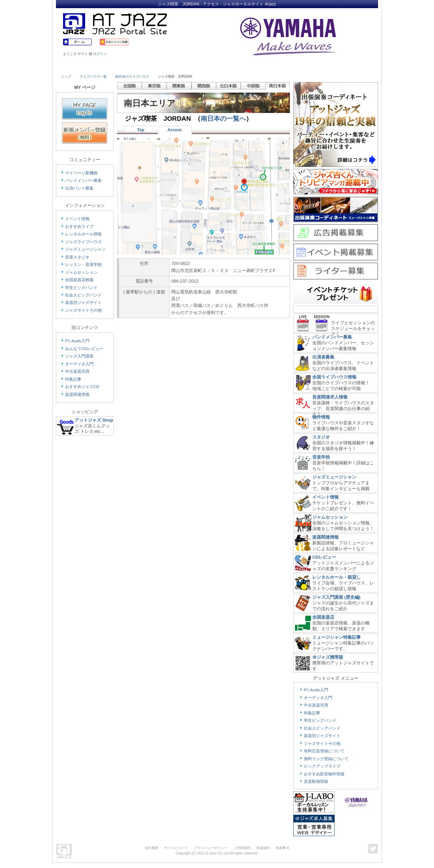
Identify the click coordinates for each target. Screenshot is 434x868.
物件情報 (321, 417)
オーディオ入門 (79, 364)
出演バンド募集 (79, 188)
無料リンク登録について (326, 759)
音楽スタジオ (77, 257)
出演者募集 (323, 357)
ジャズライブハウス (83, 242)
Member (353, 67)
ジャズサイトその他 (83, 310)
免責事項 (282, 848)
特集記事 (73, 379)
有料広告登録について (324, 751)
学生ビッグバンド (81, 288)
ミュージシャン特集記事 (337, 637)
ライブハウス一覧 (93, 76)
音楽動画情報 (316, 782)
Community (276, 67)
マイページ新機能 (81, 173)
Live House (80, 67)
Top (141, 130)
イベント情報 (77, 219)
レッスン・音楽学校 (83, 265)
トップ (66, 76)
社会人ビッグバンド (83, 295)
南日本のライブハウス (132, 76)
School (197, 67)
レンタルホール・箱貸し (337, 577)
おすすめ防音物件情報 (324, 774)
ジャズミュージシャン (85, 249)
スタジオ (321, 437)
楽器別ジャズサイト (83, 303)
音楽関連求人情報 (330, 397)
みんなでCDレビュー (84, 349)
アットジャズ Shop (94, 420)
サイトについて (176, 848)
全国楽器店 (323, 617)
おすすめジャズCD (82, 387)
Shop (237, 67)
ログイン (100, 54)
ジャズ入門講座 (79, 356)
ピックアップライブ (322, 766)
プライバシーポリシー (211, 848)
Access (175, 130)
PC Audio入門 (77, 341)
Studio (159, 67)
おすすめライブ (79, 227)
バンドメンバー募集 (83, 180)
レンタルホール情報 (83, 234)
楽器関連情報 (77, 394)
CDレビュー (324, 557)
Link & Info (315, 67)
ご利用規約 (242, 848)
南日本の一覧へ (223, 119)
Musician (120, 67)
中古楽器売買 (77, 371)
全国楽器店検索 (79, 280)
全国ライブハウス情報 (334, 377)
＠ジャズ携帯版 (328, 657)
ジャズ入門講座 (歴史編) (336, 597)
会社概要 (152, 848)
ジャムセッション (81, 272)
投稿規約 (263, 848)
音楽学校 (321, 457)
